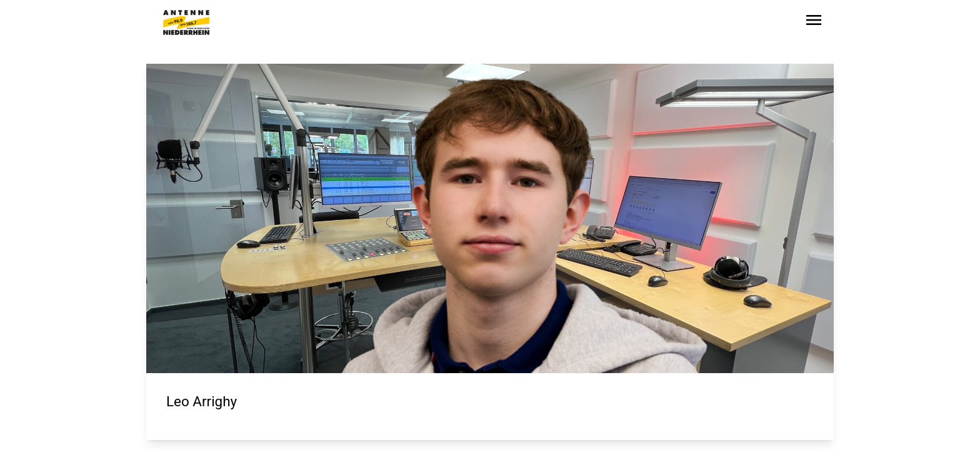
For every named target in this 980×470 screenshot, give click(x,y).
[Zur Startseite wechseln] (186, 22)
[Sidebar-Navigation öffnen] (814, 22)
